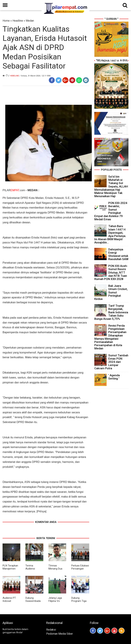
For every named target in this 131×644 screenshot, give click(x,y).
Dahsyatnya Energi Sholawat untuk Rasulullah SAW (118, 254)
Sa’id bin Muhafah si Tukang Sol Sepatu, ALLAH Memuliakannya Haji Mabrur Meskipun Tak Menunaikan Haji (111, 186)
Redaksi (51, 630)
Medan (30, 21)
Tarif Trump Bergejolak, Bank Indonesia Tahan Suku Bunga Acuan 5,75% (111, 312)
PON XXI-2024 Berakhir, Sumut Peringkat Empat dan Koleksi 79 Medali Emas (111, 211)
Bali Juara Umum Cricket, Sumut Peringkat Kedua (111, 292)
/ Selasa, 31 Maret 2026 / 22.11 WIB (35, 76)
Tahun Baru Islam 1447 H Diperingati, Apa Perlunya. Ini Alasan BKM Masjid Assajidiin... (110, 234)
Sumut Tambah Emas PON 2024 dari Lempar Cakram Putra (111, 362)
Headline (18, 21)
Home (6, 21)
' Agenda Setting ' (114, 377)
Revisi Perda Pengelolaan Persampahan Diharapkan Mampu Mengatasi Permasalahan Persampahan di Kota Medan (110, 337)
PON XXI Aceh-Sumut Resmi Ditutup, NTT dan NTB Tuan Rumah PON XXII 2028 (111, 272)
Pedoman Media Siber (60, 634)
